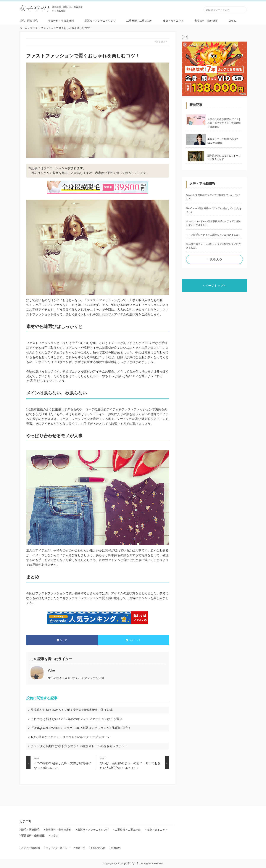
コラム (232, 21)
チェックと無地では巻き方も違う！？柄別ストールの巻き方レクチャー (79, 746)
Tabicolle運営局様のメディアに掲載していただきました (213, 197)
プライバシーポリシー (58, 848)
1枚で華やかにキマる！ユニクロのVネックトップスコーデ (70, 737)
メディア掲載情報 (31, 848)
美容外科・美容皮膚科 (61, 21)
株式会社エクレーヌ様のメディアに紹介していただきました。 (214, 246)
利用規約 (116, 848)
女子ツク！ (131, 863)
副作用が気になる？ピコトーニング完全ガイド (224, 157)
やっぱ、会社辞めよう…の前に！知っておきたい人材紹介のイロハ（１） (134, 763)
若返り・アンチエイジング (100, 21)
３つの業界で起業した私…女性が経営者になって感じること (59, 763)
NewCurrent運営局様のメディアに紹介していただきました (214, 210)
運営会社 (80, 848)
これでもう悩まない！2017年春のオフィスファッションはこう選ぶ (77, 719)
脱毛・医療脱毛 (29, 21)
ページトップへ (214, 286)
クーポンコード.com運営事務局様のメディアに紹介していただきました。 (214, 223)
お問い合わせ (98, 848)
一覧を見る (214, 259)
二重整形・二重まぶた (139, 21)
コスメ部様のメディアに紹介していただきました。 (214, 235)
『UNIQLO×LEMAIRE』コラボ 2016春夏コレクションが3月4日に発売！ (81, 728)
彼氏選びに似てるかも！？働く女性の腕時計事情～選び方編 (72, 710)
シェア (62, 640)
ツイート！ (133, 640)
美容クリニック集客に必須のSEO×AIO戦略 (223, 141)
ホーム (23, 28)
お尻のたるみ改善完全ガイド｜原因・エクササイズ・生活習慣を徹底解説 (224, 123)
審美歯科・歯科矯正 (206, 21)
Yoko (51, 670)
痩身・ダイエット (173, 21)
